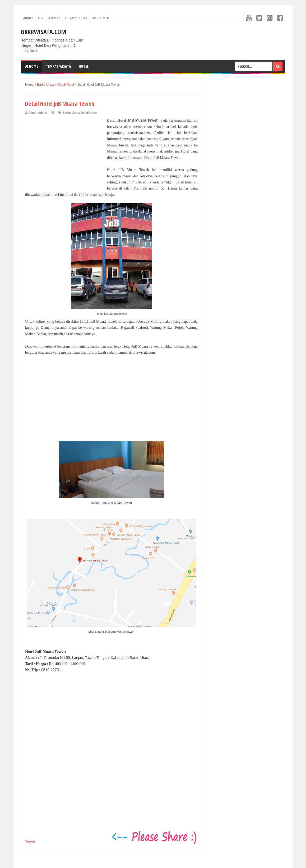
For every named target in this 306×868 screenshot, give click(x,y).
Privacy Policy (76, 18)
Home (31, 66)
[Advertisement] (65, 150)
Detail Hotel (89, 113)
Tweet (30, 842)
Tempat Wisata (58, 66)
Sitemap (54, 18)
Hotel (84, 66)
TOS (40, 18)
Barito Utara (71, 113)
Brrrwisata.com (44, 32)
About (28, 18)
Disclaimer (100, 18)
